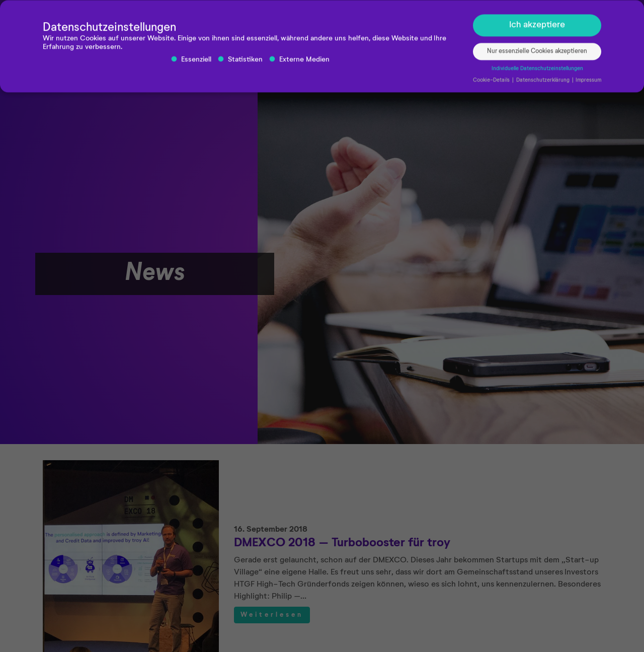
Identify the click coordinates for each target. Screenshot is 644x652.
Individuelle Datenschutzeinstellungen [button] (537, 71)
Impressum (588, 83)
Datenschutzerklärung (544, 83)
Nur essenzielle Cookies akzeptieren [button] (537, 54)
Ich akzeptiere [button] (537, 28)
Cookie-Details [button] (492, 83)
